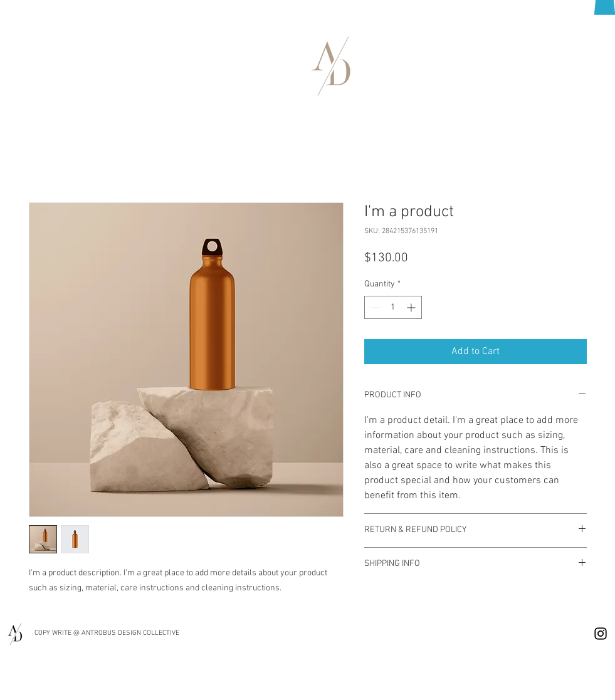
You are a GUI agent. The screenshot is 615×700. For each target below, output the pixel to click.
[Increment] (412, 307)
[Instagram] (601, 634)
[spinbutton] (393, 307)
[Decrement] (374, 307)
